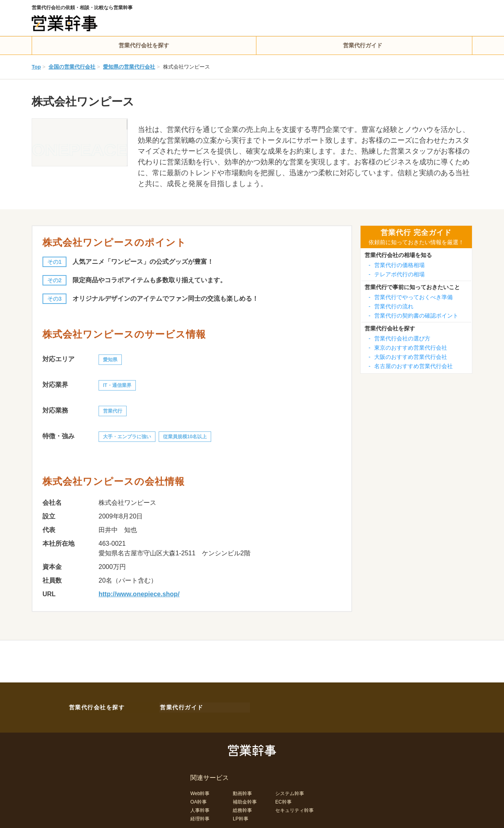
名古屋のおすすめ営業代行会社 (411, 366)
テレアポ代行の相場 (397, 274)
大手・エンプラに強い (127, 437)
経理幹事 (200, 817)
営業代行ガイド (363, 45)
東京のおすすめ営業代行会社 (408, 348)
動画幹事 (242, 792)
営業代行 (113, 411)
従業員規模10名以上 (185, 437)
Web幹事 (200, 792)
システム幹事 (290, 792)
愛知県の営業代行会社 (129, 67)
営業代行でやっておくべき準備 (411, 297)
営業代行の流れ (391, 306)
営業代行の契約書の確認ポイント (413, 316)
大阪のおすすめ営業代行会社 (408, 357)
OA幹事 (199, 800)
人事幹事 (200, 809)
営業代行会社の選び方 (399, 338)
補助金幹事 (245, 800)
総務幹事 (242, 809)
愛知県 (110, 360)
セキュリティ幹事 (294, 809)
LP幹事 (241, 817)
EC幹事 (283, 800)
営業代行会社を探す (144, 45)
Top (36, 67)
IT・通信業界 (117, 385)
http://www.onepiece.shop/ (139, 594)
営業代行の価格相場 (397, 265)
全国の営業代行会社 (72, 67)
